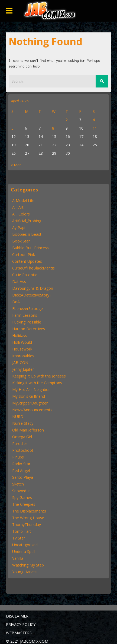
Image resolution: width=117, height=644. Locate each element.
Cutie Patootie (25, 275)
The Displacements (29, 511)
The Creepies (24, 504)
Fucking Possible (27, 322)
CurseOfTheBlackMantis (33, 268)
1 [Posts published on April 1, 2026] (53, 120)
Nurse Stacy (23, 423)
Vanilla (18, 558)
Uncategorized (25, 545)
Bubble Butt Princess (30, 248)
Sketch (18, 484)
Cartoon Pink (24, 254)
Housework (22, 349)
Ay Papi (19, 227)
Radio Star (21, 464)
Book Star (21, 241)
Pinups (18, 457)
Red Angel (21, 471)
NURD (18, 417)
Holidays (20, 336)
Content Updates (27, 261)
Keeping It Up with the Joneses (39, 376)
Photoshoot (23, 450)
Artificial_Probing (27, 221)
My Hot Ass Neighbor (31, 390)
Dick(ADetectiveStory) (31, 295)
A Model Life (23, 200)
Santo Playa (23, 477)
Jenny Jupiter (23, 369)
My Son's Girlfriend (29, 396)
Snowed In (21, 491)
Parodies (20, 444)
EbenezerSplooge (27, 308)
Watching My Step (28, 565)
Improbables (23, 356)
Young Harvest (25, 572)
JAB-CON (20, 363)
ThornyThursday (27, 525)
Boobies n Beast (27, 234)
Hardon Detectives (29, 329)
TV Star (19, 538)
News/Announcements (32, 410)
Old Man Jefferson (28, 430)
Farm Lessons (25, 315)
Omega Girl (22, 437)
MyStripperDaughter (30, 403)
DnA (16, 302)
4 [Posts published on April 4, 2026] (94, 120)
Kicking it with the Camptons (37, 383)
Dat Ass (19, 281)
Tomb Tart (22, 531)
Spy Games (22, 498)
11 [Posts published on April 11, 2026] (95, 128)
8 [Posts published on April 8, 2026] (53, 128)
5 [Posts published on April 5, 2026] (12, 128)
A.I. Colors (21, 214)
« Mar (16, 165)
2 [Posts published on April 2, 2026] (67, 120)
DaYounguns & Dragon (33, 288)
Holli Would (22, 342)
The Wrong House (28, 518)
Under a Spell (24, 552)
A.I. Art (18, 207)
